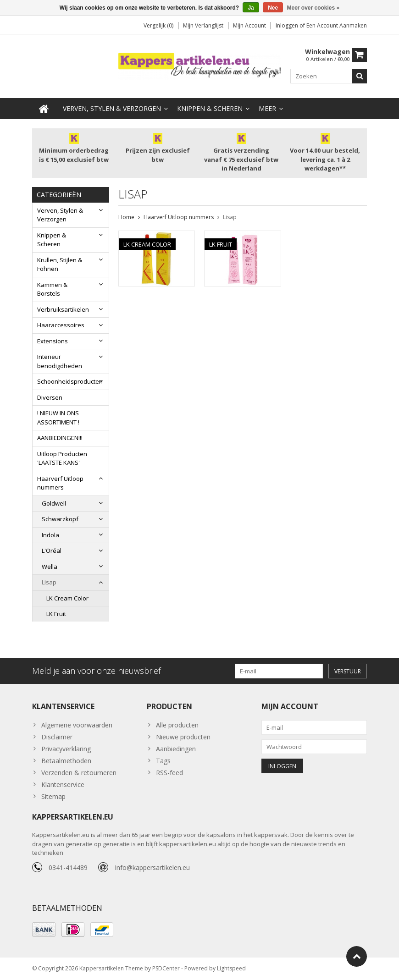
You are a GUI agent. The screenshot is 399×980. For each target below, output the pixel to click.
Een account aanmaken (337, 25)
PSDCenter (166, 969)
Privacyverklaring (66, 749)
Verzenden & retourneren (79, 773)
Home (126, 216)
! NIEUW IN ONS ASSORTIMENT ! (58, 417)
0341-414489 (68, 868)
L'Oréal (52, 550)
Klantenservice (63, 785)
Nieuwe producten (183, 737)
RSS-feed (169, 773)
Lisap (49, 581)
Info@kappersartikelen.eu (152, 868)
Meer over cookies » (313, 8)
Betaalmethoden (66, 761)
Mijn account (249, 25)
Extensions (53, 340)
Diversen (50, 396)
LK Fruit (56, 613)
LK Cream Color (67, 597)
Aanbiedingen (176, 749)
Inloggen (288, 25)
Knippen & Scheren (210, 107)
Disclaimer (57, 737)
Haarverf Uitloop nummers (60, 482)
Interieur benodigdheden (60, 360)
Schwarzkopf (60, 518)
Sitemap (53, 797)
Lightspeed (231, 969)
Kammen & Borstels (52, 288)
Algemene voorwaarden (77, 725)
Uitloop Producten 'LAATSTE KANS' (62, 457)
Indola (50, 534)
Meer (267, 107)
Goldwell (54, 502)
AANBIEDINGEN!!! (60, 437)
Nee (273, 8)
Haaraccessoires (61, 324)
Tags (163, 761)
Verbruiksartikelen (63, 308)
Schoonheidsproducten (70, 380)
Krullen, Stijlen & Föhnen (60, 264)
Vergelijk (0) (158, 25)
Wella (50, 566)
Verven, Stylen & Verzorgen (112, 107)
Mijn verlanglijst (203, 25)
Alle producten (177, 725)
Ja (251, 8)
